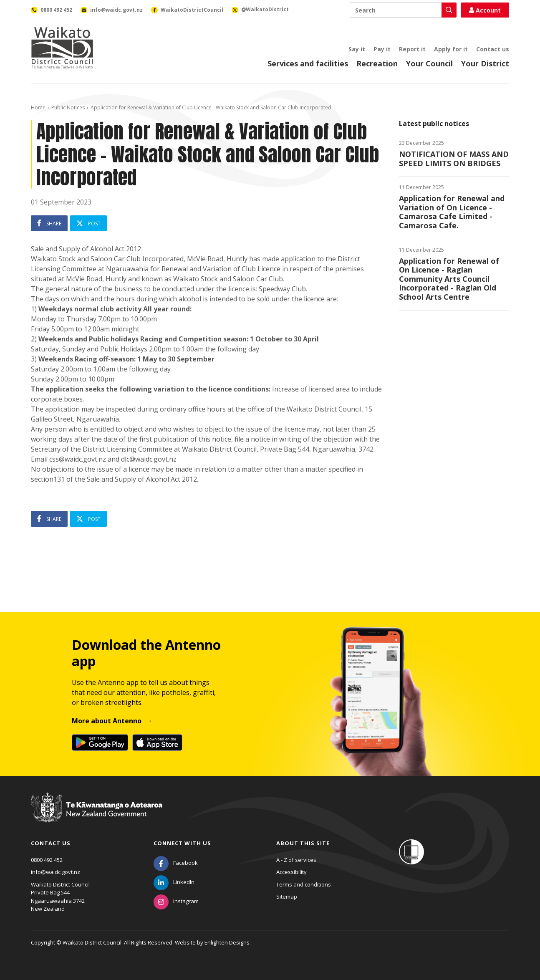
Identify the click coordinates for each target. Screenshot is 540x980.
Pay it (382, 49)
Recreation (377, 63)
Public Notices (68, 107)
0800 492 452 (47, 860)
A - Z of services (296, 860)
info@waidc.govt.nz (56, 872)
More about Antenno (107, 721)
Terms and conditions (304, 884)
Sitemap (287, 897)
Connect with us (182, 843)
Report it (412, 49)
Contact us (493, 49)
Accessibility (291, 872)
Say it (357, 49)
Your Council (429, 63)
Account (485, 10)
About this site (303, 843)
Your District (485, 63)
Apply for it (451, 49)
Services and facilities (308, 63)
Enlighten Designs (227, 942)
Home (38, 107)
